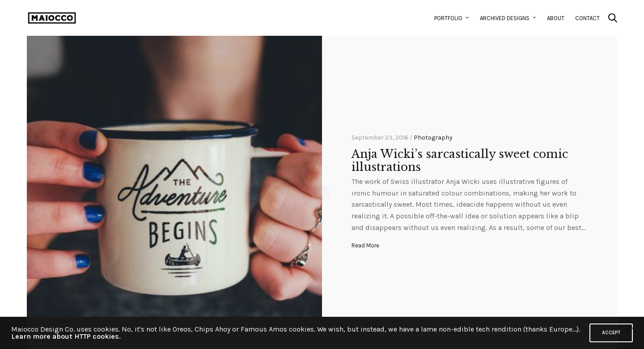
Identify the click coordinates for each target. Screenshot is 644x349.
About (556, 18)
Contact (587, 18)
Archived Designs (505, 18)
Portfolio (448, 18)
